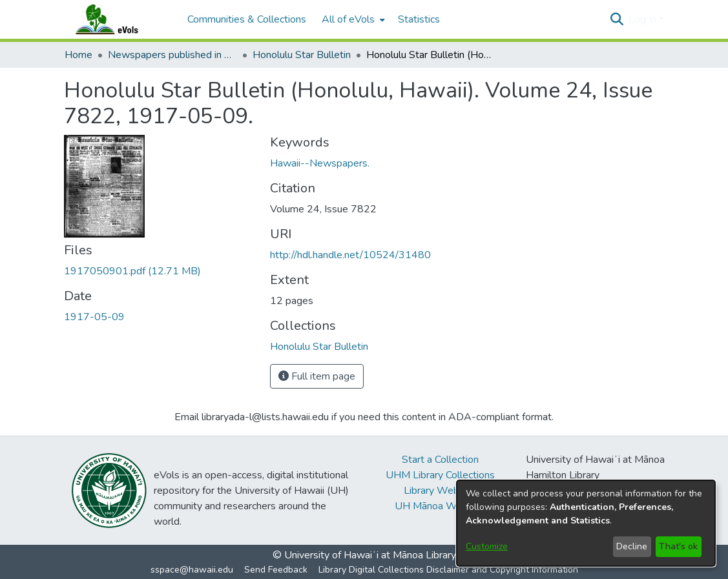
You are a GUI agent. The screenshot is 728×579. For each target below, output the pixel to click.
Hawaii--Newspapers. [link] (320, 163)
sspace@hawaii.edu (192, 570)
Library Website (440, 491)
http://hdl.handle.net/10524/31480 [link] (350, 255)
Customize (487, 546)
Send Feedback (276, 570)
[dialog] (586, 523)
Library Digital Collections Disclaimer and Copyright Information (448, 570)
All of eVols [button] (348, 19)
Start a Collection (440, 460)
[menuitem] (352, 19)
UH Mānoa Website (440, 506)
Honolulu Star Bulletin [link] (302, 55)
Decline (632, 546)
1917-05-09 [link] (94, 317)
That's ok (678, 546)
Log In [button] (644, 19)
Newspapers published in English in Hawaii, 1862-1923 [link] (172, 55)
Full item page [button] (317, 376)
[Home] (120, 19)
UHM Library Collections (440, 475)
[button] (617, 19)
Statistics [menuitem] (419, 19)
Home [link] (78, 55)
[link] (132, 271)
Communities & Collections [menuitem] (247, 19)
